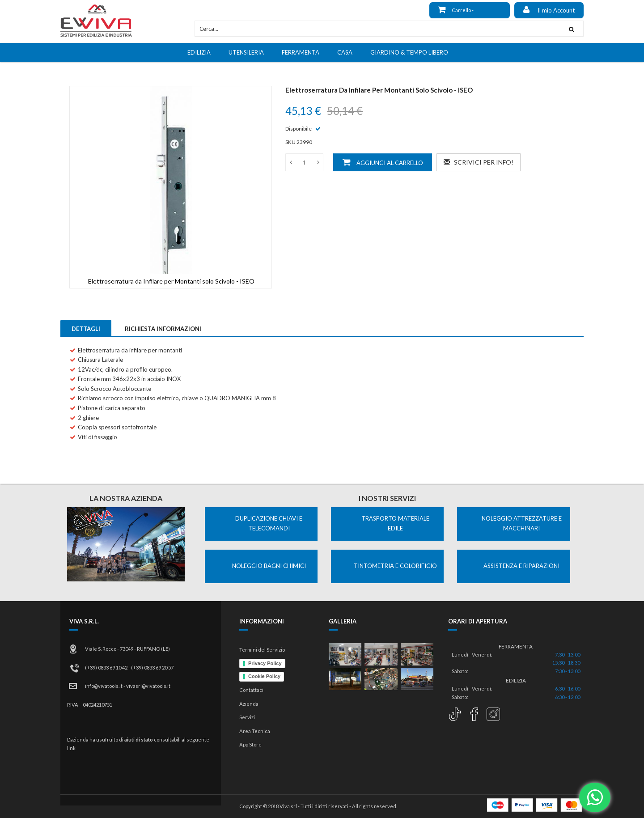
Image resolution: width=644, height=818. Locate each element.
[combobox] (377, 29)
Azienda (249, 704)
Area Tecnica (255, 731)
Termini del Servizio (262, 650)
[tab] (86, 328)
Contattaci (251, 690)
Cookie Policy (264, 676)
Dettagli (86, 329)
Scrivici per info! (479, 162)
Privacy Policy (265, 663)
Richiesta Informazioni (163, 329)
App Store (250, 744)
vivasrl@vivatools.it (148, 686)
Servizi (247, 717)
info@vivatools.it (104, 686)
